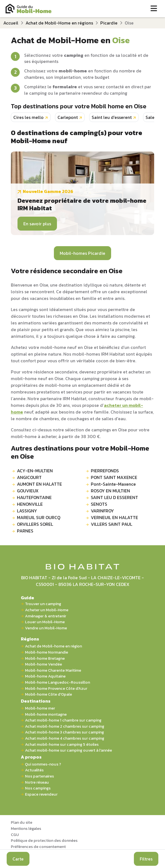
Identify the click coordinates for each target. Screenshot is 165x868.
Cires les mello (28, 117)
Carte (18, 859)
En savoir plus (37, 224)
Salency (154, 117)
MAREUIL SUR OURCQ (39, 517)
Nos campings (38, 788)
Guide (27, 598)
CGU (15, 835)
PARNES (25, 531)
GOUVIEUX (28, 491)
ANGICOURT (29, 477)
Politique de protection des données (44, 840)
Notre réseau (37, 782)
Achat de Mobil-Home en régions (59, 23)
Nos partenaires (39, 776)
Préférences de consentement (38, 847)
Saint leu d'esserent (112, 117)
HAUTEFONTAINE (34, 497)
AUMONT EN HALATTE (39, 484)
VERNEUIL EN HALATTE (114, 517)
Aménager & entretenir (46, 616)
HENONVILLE (30, 504)
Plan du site (22, 822)
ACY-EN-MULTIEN (35, 471)
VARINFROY (102, 511)
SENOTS (99, 504)
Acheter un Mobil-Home (47, 610)
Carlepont (68, 117)
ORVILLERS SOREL (35, 524)
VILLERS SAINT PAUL (112, 524)
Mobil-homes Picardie (82, 253)
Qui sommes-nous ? (43, 764)
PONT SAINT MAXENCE (114, 477)
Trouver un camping (43, 604)
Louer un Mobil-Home (45, 622)
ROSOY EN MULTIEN (110, 491)
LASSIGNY (27, 511)
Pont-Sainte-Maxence (113, 484)
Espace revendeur (41, 794)
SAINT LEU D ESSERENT (114, 497)
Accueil (11, 23)
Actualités (34, 770)
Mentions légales (26, 828)
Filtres (146, 859)
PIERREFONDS (105, 471)
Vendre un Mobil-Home (46, 628)
